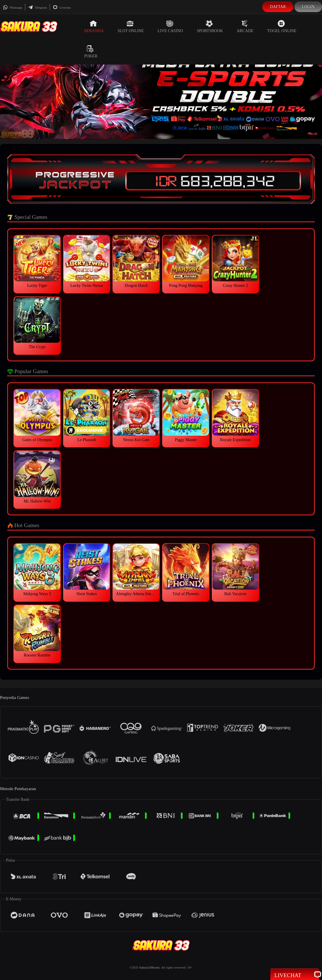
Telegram (37, 7)
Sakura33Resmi (149, 967)
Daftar (278, 7)
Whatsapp (12, 7)
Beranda (94, 26)
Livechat (62, 7)
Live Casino (170, 26)
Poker (91, 52)
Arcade (245, 26)
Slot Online (131, 26)
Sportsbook (210, 26)
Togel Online (282, 26)
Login (308, 7)
